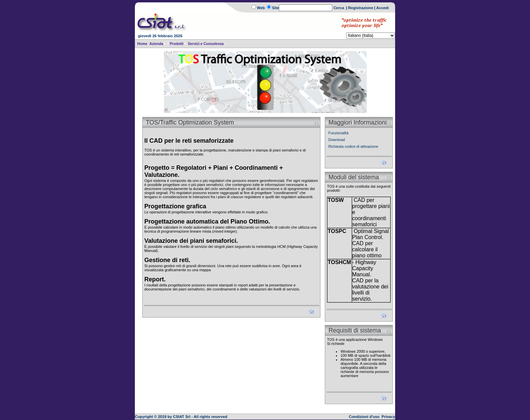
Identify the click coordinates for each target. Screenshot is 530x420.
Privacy (388, 417)
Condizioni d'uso (364, 417)
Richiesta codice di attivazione (353, 146)
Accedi (382, 8)
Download (336, 140)
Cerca (339, 8)
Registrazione (361, 8)
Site (276, 8)
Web (261, 8)
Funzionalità (338, 133)
